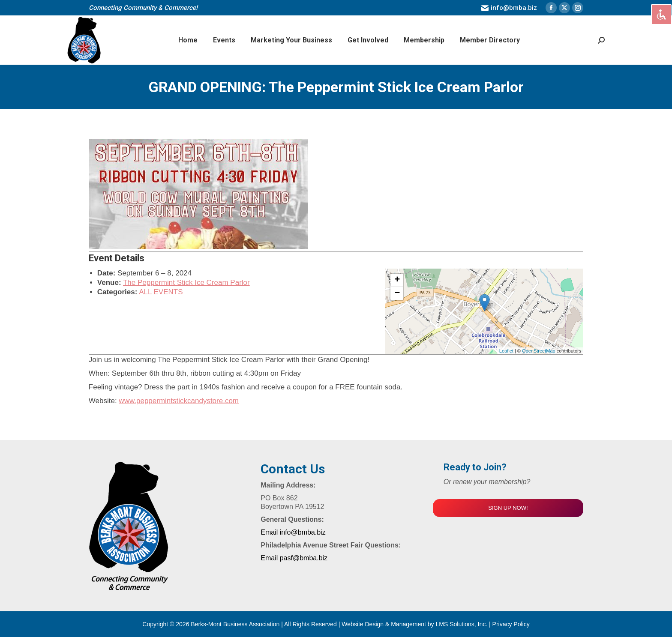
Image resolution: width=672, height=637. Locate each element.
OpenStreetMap (539, 351)
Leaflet (506, 351)
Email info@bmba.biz (293, 532)
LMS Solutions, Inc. (463, 624)
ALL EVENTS (161, 292)
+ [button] (397, 280)
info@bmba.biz (509, 8)
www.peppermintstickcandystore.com (179, 401)
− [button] (397, 293)
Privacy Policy (511, 624)
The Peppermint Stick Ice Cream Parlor (186, 283)
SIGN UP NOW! (508, 508)
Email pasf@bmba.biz (294, 558)
